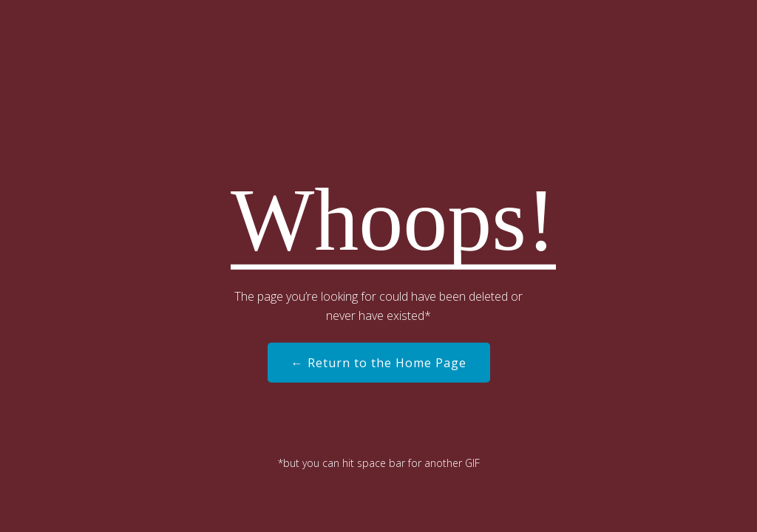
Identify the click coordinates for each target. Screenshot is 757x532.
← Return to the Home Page (379, 363)
